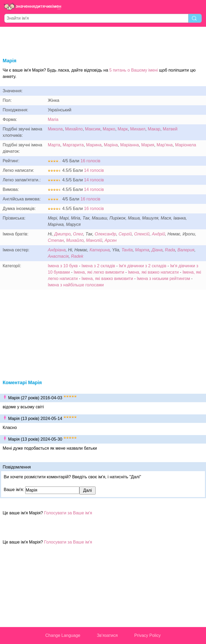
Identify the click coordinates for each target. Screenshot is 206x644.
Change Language (63, 635)
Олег (78, 234)
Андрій (158, 234)
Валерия (186, 250)
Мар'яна (165, 145)
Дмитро (62, 234)
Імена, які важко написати (153, 272)
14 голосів (94, 170)
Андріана (57, 250)
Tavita (127, 250)
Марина (94, 145)
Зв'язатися (107, 635)
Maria (53, 119)
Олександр (106, 234)
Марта (54, 145)
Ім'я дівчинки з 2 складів (143, 266)
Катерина (100, 250)
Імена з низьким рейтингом (163, 279)
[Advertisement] (103, 41)
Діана (157, 250)
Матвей (170, 129)
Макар (154, 129)
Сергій (125, 234)
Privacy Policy (148, 635)
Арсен (111, 240)
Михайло (74, 129)
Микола (55, 129)
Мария (148, 145)
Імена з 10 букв (63, 266)
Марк (123, 129)
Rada (170, 250)
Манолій (94, 240)
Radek (77, 256)
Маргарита (73, 145)
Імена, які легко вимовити (99, 272)
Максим (93, 129)
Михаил (138, 129)
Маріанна (130, 145)
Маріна (111, 145)
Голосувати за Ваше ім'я (68, 513)
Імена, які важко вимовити (107, 279)
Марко (109, 129)
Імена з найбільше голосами (76, 285)
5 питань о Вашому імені (134, 70)
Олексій (142, 234)
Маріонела (185, 145)
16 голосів (90, 161)
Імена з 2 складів (98, 266)
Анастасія (58, 256)
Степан (56, 240)
